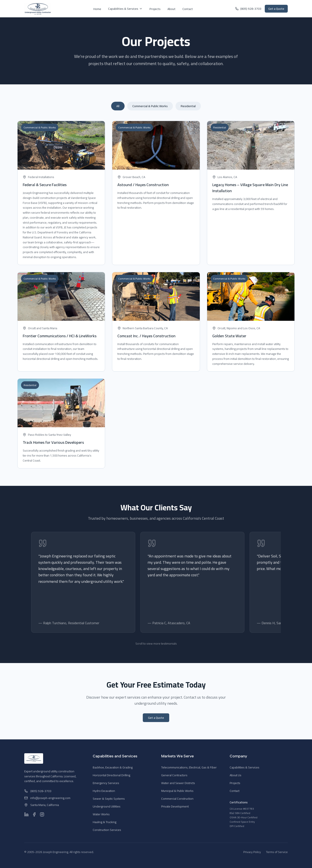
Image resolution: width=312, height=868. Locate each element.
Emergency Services (106, 783)
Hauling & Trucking (105, 822)
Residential (188, 106)
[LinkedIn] (26, 814)
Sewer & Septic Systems (109, 799)
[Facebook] (34, 814)
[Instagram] (42, 814)
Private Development (175, 806)
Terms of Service (277, 852)
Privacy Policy (252, 852)
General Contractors (174, 775)
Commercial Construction (177, 799)
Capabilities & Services (125, 9)
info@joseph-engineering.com (47, 798)
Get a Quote (276, 9)
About (171, 9)
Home (97, 9)
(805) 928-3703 (248, 9)
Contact (188, 9)
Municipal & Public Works (177, 791)
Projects (155, 9)
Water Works (101, 814)
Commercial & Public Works (150, 106)
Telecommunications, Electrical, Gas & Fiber (189, 767)
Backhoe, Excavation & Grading (113, 767)
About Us (236, 775)
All (118, 106)
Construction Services (107, 830)
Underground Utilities (107, 806)
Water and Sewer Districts (178, 783)
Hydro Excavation (104, 791)
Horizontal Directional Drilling (111, 775)
